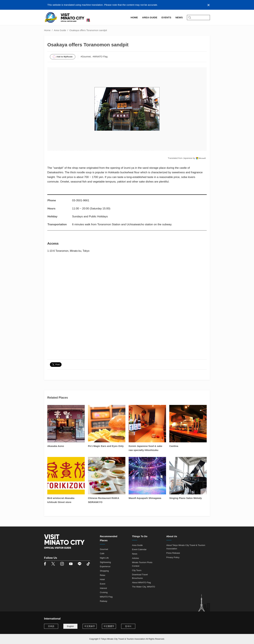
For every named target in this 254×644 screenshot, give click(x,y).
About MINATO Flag (141, 582)
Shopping (104, 571)
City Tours (137, 570)
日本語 (51, 626)
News (135, 554)
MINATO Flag (106, 597)
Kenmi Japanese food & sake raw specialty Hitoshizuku (145, 448)
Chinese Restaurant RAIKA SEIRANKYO (104, 500)
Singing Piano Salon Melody (186, 498)
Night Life (104, 558)
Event (102, 584)
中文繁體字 (109, 626)
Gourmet (104, 549)
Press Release (173, 553)
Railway (104, 601)
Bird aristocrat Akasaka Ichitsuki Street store (61, 500)
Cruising (104, 592)
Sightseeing (105, 562)
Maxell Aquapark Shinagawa (145, 498)
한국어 (128, 626)
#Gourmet (86, 57)
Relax (102, 575)
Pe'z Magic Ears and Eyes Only (106, 446)
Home (47, 30)
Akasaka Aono (56, 446)
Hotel (102, 579)
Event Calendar (139, 549)
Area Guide (60, 30)
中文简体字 (90, 626)
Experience (105, 566)
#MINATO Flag (100, 57)
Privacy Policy (173, 557)
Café (102, 553)
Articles (136, 558)
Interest (103, 588)
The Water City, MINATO (144, 587)
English (70, 626)
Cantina (174, 446)
